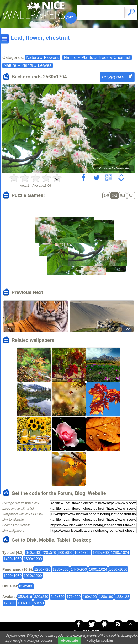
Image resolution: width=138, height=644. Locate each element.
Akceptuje (69, 640)
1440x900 (79, 569)
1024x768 (82, 552)
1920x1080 (12, 576)
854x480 (26, 586)
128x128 (122, 597)
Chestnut (122, 57)
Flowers (51, 57)
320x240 (41, 597)
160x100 (90, 597)
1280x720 (42, 569)
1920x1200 (33, 576)
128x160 (106, 597)
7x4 (131, 196)
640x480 (33, 552)
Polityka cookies (100, 640)
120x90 (9, 603)
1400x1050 (12, 559)
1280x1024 (120, 552)
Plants (87, 57)
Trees (103, 57)
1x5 (106, 196)
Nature (33, 57)
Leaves (45, 65)
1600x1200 (33, 559)
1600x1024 (98, 569)
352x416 (25, 597)
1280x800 (61, 569)
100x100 (25, 603)
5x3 (123, 196)
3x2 (115, 196)
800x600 (65, 552)
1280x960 (101, 552)
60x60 (39, 603)
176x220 (74, 597)
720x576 (49, 552)
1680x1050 (118, 569)
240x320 (57, 597)
